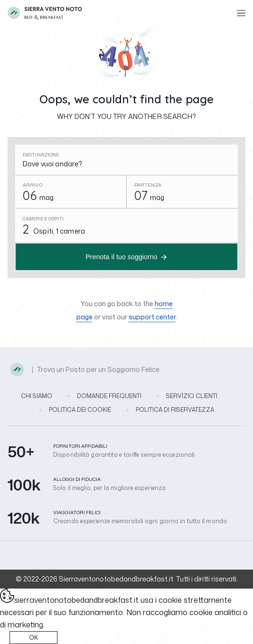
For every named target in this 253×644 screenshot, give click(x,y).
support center (152, 317)
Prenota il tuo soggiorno (121, 257)
